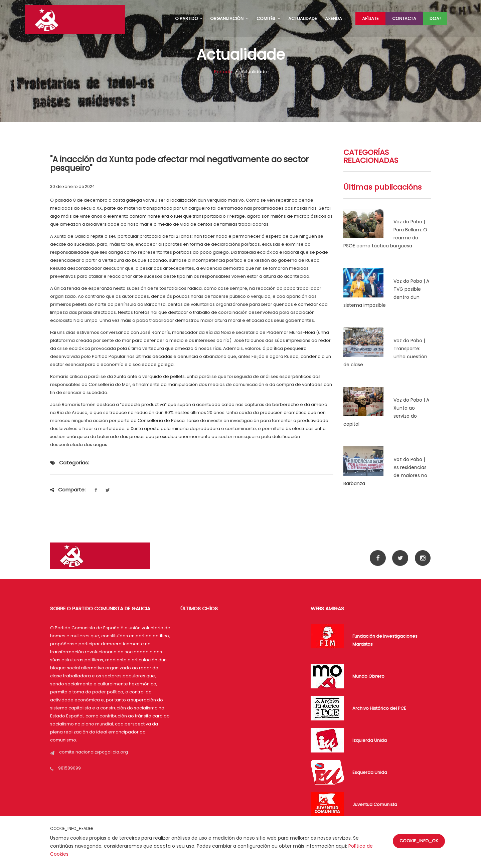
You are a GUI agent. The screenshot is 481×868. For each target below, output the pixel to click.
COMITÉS (268, 19)
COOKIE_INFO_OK (419, 841)
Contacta (404, 19)
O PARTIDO (189, 19)
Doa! (435, 19)
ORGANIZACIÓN (229, 19)
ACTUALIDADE (303, 19)
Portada (223, 72)
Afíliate (370, 19)
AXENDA (334, 19)
